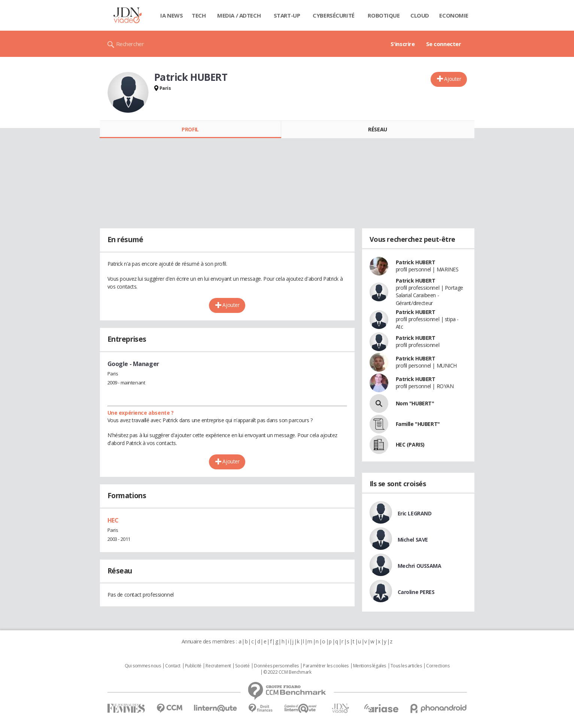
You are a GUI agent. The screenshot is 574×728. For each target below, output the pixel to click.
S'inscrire (403, 44)
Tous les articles (406, 666)
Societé (242, 666)
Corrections (438, 666)
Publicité (193, 666)
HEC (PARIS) (410, 444)
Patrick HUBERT (416, 262)
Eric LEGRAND (415, 513)
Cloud (420, 15)
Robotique (384, 15)
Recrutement (218, 666)
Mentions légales (370, 666)
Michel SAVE (413, 540)
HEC (113, 520)
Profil (190, 129)
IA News (171, 15)
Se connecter (444, 44)
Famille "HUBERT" (418, 424)
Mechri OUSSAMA (420, 566)
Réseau (377, 129)
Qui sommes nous (143, 666)
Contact (173, 666)
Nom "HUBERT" (415, 403)
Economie (454, 15)
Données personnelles (276, 666)
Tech (199, 15)
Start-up (287, 15)
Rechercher (130, 44)
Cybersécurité (334, 15)
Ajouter (452, 79)
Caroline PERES (416, 592)
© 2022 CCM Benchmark (287, 672)
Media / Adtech (239, 15)
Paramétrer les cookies (326, 666)
